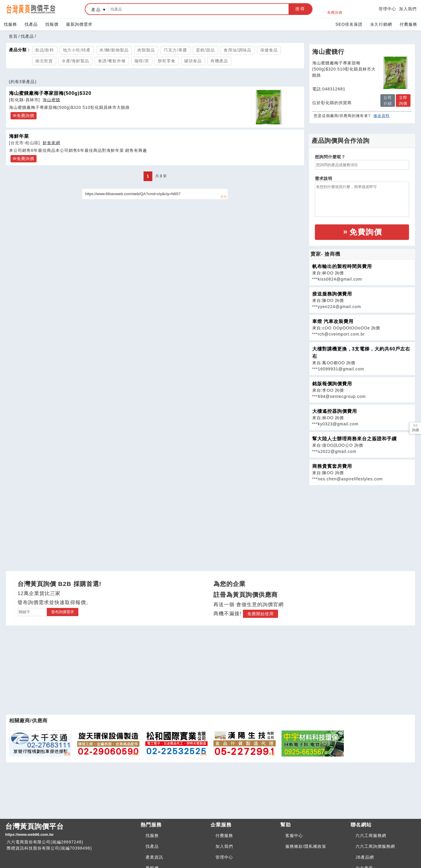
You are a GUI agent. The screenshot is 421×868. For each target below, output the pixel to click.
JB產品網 (365, 857)
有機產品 (219, 61)
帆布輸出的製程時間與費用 (342, 266)
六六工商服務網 (371, 836)
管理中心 (387, 9)
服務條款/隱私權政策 (306, 846)
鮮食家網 (51, 143)
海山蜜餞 (51, 100)
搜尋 (300, 9)
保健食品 (269, 50)
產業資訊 (154, 857)
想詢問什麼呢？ (330, 157)
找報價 (52, 24)
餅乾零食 (167, 61)
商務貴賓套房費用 (332, 466)
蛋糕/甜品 (205, 50)
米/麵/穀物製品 (114, 50)
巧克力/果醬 (175, 50)
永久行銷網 (381, 24)
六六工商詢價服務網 (375, 846)
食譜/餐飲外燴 (112, 61)
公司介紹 (388, 100)
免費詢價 (335, 9)
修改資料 (382, 116)
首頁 (13, 36)
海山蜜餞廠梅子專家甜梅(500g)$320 (50, 93)
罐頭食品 (193, 61)
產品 (96, 10)
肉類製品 (146, 50)
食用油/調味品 (238, 50)
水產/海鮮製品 (76, 61)
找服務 (10, 24)
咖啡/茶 (142, 61)
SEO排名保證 (349, 24)
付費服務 (408, 24)
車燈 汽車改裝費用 (333, 321)
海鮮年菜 (19, 136)
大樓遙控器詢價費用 (335, 411)
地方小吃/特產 (77, 50)
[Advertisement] (362, 526)
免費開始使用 (260, 614)
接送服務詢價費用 (332, 294)
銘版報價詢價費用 (332, 384)
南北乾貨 (44, 61)
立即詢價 (403, 100)
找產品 (31, 24)
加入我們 (408, 9)
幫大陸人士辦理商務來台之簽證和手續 (354, 439)
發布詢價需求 (63, 612)
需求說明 (324, 178)
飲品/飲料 (45, 50)
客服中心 (294, 836)
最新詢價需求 (79, 24)
